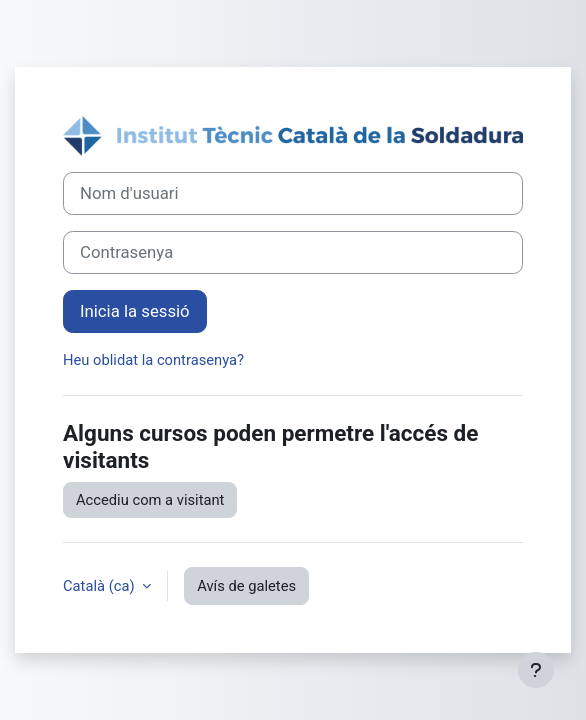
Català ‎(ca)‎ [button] (100, 586)
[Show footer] (536, 670)
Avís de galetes (246, 586)
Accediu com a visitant (150, 500)
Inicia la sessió (135, 311)
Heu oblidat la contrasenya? (153, 360)
